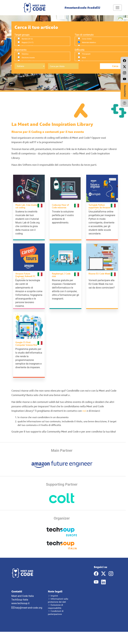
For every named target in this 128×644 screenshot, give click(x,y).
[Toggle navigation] (117, 8)
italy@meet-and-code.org (29, 608)
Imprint (53, 596)
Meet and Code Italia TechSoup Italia (27, 596)
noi (84, 411)
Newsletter (125, 91)
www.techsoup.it (21, 603)
